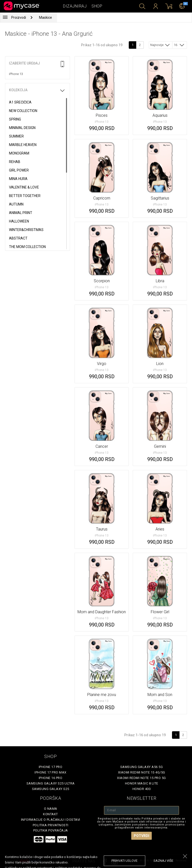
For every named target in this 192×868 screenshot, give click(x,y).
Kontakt (50, 814)
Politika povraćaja (51, 830)
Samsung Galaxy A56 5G (142, 767)
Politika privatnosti (51, 825)
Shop (97, 6)
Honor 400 (142, 789)
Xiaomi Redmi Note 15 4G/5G (142, 772)
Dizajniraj (75, 6)
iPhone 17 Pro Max (50, 772)
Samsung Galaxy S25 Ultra (51, 783)
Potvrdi (141, 836)
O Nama (51, 809)
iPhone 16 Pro (51, 778)
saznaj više (163, 861)
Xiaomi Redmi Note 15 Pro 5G (141, 778)
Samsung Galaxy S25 (51, 789)
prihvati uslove (124, 861)
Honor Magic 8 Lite (142, 783)
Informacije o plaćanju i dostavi (51, 820)
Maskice (45, 17)
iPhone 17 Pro (51, 767)
